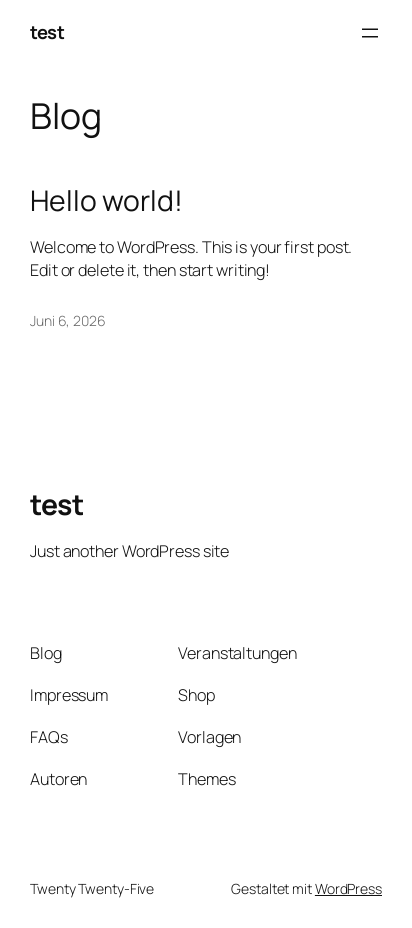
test (47, 32)
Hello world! (106, 201)
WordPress (348, 888)
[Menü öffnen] (370, 33)
